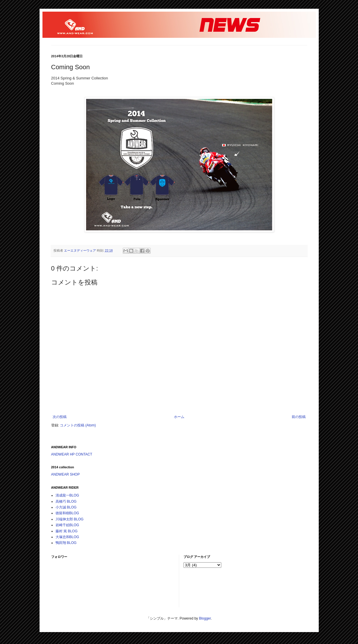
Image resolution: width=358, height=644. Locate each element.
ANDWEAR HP (63, 454)
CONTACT (84, 454)
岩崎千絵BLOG (67, 525)
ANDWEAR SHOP (66, 474)
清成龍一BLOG (67, 495)
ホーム (179, 417)
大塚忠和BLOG (67, 537)
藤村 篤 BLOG (67, 531)
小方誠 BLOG (66, 507)
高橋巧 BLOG (66, 501)
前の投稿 (299, 417)
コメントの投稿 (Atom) (78, 425)
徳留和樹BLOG (67, 513)
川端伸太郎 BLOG (70, 519)
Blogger (205, 618)
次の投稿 (60, 417)
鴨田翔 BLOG (66, 543)
